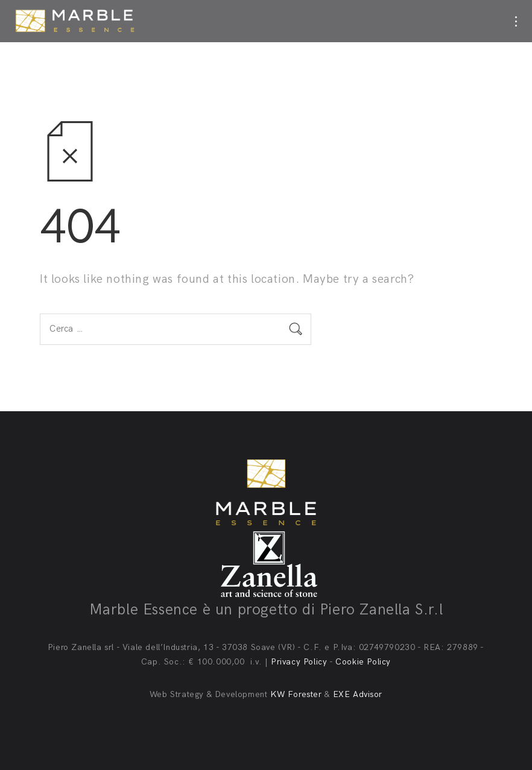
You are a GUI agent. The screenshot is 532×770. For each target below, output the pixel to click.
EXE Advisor (358, 694)
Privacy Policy (299, 662)
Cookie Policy (363, 662)
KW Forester (296, 694)
